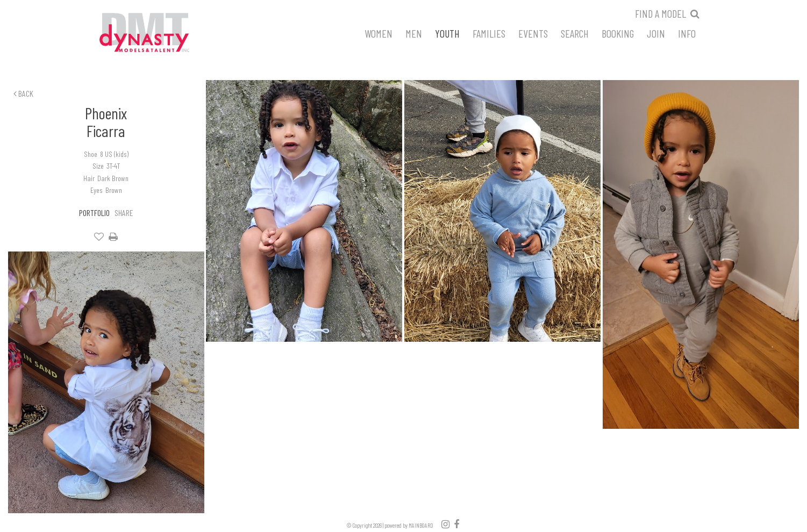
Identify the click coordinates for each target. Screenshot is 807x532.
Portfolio (94, 213)
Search (575, 33)
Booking (618, 33)
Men (414, 33)
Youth (447, 33)
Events (533, 33)
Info (687, 33)
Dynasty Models (165, 33)
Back (23, 93)
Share (124, 213)
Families (489, 33)
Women (378, 33)
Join (656, 33)
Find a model (660, 13)
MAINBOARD (421, 525)
